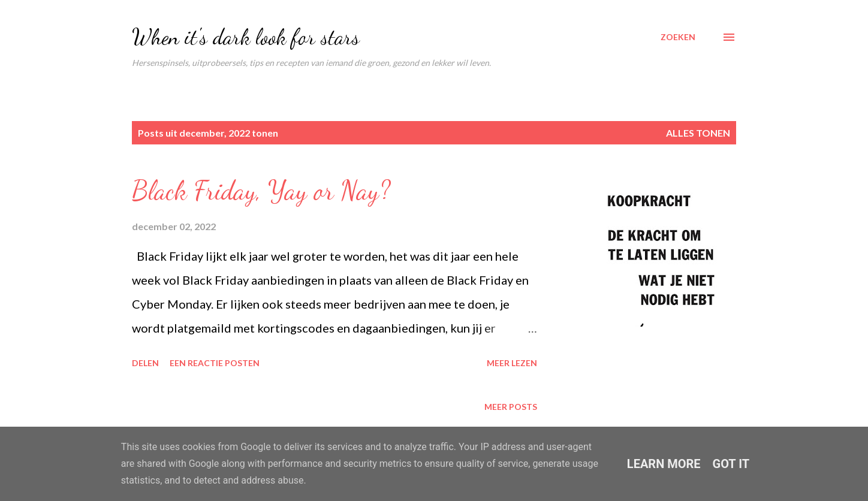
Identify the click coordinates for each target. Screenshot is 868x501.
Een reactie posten (215, 363)
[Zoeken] (678, 37)
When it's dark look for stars (246, 37)
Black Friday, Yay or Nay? (261, 191)
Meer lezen (512, 363)
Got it (731, 464)
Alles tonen (698, 133)
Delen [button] (145, 363)
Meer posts (511, 407)
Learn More (664, 464)
